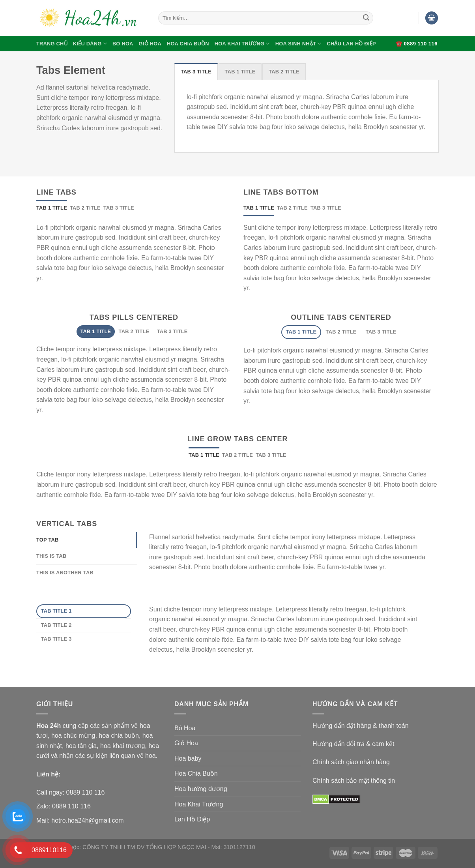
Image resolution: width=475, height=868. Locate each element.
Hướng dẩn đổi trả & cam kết (353, 744)
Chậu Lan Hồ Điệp (351, 44)
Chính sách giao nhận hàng (351, 762)
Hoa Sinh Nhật (298, 44)
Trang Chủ (52, 44)
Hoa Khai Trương (242, 44)
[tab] (196, 71)
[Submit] (366, 18)
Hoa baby (188, 758)
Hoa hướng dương (201, 789)
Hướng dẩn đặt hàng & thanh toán (361, 726)
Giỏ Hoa (150, 44)
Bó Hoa (123, 44)
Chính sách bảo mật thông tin (354, 781)
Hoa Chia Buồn (188, 44)
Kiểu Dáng (90, 44)
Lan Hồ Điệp (192, 819)
